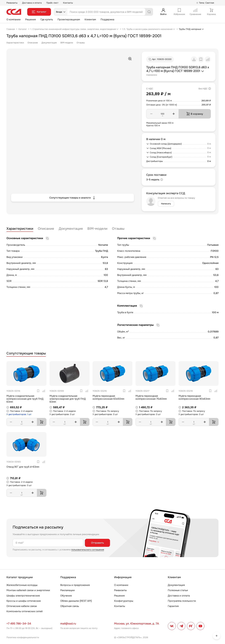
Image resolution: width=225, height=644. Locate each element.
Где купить (47, 19)
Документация (49, 43)
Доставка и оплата (32, 3)
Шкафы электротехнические (23, 596)
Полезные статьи (178, 590)
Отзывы (81, 43)
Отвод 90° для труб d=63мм (23, 467)
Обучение (66, 596)
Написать (166, 204)
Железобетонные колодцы (22, 585)
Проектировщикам (69, 19)
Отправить (97, 543)
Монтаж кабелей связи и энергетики (28, 590)
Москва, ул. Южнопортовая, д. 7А (136, 624)
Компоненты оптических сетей (25, 611)
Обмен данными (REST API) (76, 601)
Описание (33, 43)
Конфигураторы (124, 601)
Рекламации (68, 590)
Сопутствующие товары (26, 353)
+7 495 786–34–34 (19, 624)
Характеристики (15, 43)
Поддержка (107, 19)
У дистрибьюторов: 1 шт (19, 414)
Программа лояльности (182, 601)
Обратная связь (70, 606)
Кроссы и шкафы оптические (24, 601)
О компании (14, 19)
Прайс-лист (52, 3)
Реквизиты (12, 3)
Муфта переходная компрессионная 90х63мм (194, 397)
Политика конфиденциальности (23, 637)
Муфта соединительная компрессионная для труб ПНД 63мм (25, 399)
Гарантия (173, 606)
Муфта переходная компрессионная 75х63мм (151, 397)
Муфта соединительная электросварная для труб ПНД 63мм (68, 399)
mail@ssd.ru (68, 624)
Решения (31, 19)
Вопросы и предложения (75, 585)
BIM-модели (67, 43)
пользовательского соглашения (88, 550)
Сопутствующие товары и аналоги (73, 198)
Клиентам (90, 19)
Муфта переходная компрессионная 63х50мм (108, 397)
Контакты (68, 3)
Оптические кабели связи (22, 606)
